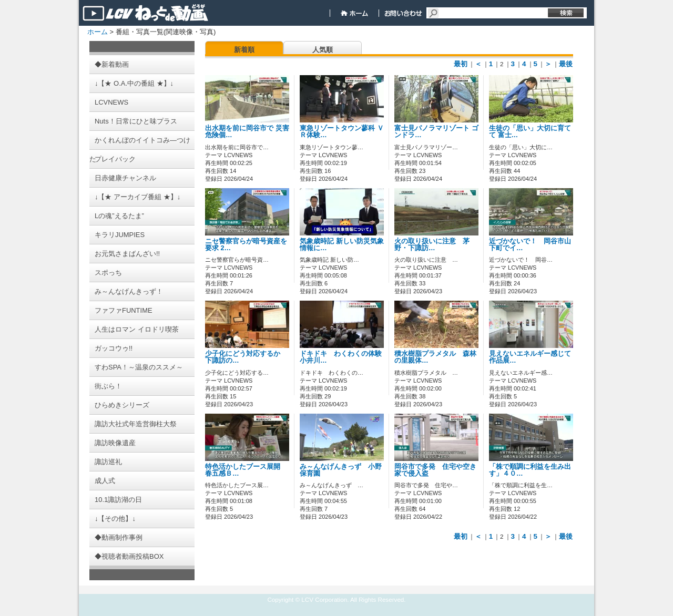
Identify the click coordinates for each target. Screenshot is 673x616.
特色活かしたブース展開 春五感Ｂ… (246, 470)
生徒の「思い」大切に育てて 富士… (530, 132)
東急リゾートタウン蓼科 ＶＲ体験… (342, 132)
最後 (566, 64)
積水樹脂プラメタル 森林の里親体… (435, 357)
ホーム (98, 32)
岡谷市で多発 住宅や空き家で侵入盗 (435, 470)
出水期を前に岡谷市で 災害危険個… (247, 132)
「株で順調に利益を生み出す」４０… (530, 470)
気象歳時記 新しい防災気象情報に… (342, 245)
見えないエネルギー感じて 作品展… (533, 357)
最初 (461, 64)
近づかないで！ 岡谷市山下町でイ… (530, 245)
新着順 (244, 50)
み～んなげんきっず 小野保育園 (341, 470)
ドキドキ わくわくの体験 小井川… (344, 357)
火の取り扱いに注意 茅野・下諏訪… (432, 245)
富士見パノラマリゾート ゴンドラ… (436, 132)
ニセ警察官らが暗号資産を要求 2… (246, 245)
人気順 (323, 50)
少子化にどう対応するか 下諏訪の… (246, 357)
